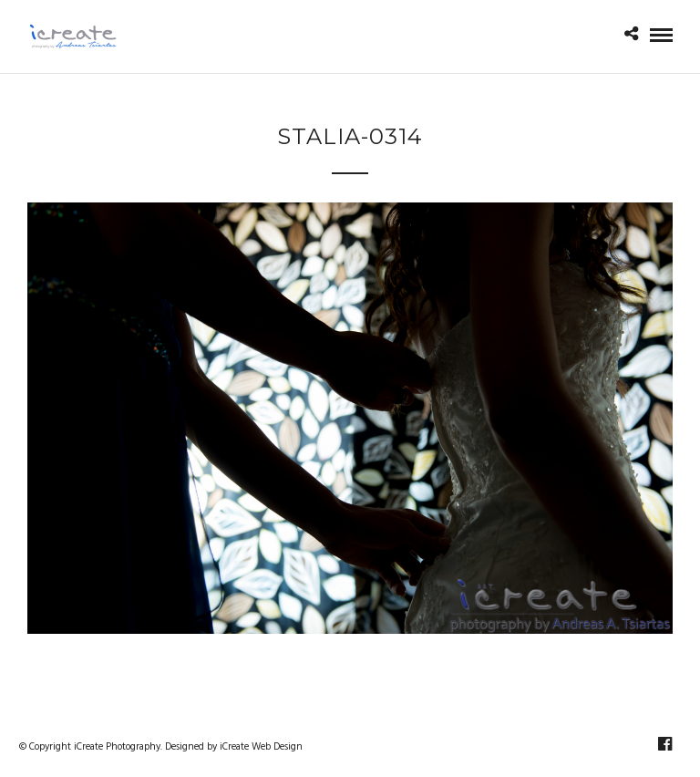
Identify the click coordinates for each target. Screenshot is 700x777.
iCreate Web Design (261, 747)
